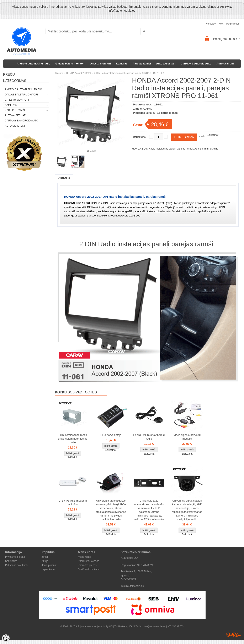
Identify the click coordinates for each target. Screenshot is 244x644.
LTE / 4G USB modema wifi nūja (73, 502)
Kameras (122, 64)
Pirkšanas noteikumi (16, 565)
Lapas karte (48, 569)
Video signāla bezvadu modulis (187, 437)
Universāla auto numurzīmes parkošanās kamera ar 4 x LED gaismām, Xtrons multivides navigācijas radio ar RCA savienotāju (149, 510)
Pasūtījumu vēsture (89, 561)
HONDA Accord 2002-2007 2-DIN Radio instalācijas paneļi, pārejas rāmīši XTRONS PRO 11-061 (115, 73)
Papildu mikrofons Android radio (149, 437)
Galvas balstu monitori (70, 64)
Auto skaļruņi (225, 64)
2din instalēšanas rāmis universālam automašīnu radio (73, 439)
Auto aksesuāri (166, 64)
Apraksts (64, 178)
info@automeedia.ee (132, 586)
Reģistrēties (233, 24)
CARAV (148, 109)
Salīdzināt (213, 135)
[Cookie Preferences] (6, 638)
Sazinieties (11, 561)
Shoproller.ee (234, 635)
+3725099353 (128, 579)
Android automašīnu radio (33, 64)
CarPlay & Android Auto (196, 64)
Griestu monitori (100, 64)
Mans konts (84, 557)
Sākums (59, 73)
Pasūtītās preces (87, 565)
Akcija (45, 561)
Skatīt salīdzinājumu (89, 569)
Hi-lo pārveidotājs (111, 435)
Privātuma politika (15, 557)
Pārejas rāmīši (142, 64)
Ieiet (221, 24)
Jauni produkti (49, 565)
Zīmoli (45, 557)
